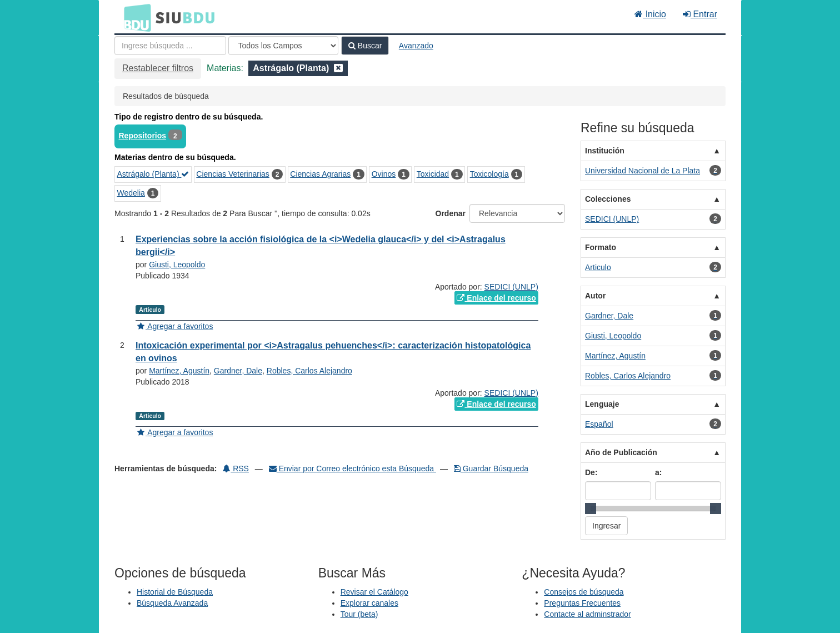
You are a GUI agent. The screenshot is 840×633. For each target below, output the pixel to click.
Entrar (700, 14)
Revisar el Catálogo (374, 592)
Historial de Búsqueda (175, 592)
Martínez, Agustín (179, 371)
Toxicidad (433, 174)
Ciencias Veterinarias (233, 174)
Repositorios (143, 136)
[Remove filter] (338, 68)
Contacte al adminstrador (587, 614)
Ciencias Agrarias (320, 174)
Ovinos (384, 174)
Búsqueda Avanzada (172, 603)
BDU (134, 17)
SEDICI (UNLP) (511, 287)
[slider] (591, 509)
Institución (605, 151)
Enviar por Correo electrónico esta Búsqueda (352, 468)
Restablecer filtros (158, 68)
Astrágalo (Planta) (153, 174)
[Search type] (283, 46)
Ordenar (451, 213)
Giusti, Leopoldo (177, 265)
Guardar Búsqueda (491, 468)
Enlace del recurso (496, 298)
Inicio (650, 14)
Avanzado (416, 46)
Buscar (365, 46)
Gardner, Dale (238, 371)
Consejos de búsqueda (584, 592)
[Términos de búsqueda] (170, 46)
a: (658, 472)
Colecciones (608, 199)
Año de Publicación (621, 452)
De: (591, 472)
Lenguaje (602, 404)
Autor (595, 296)
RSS (236, 468)
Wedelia (131, 193)
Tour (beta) (359, 614)
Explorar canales (369, 603)
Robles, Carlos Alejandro (309, 371)
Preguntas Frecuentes (582, 603)
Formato (601, 247)
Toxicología (489, 174)
